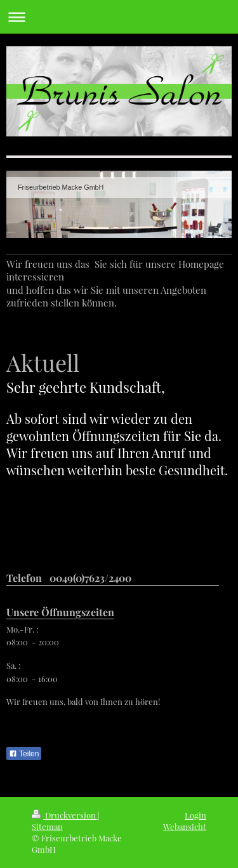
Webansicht (185, 826)
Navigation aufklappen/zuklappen (119, 17)
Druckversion (65, 815)
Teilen (24, 754)
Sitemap (47, 826)
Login (195, 815)
